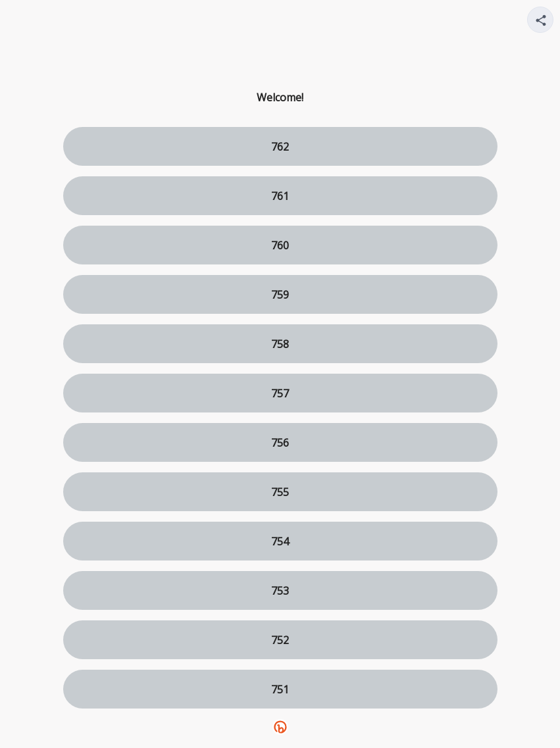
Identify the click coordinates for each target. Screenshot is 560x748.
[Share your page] (540, 20)
